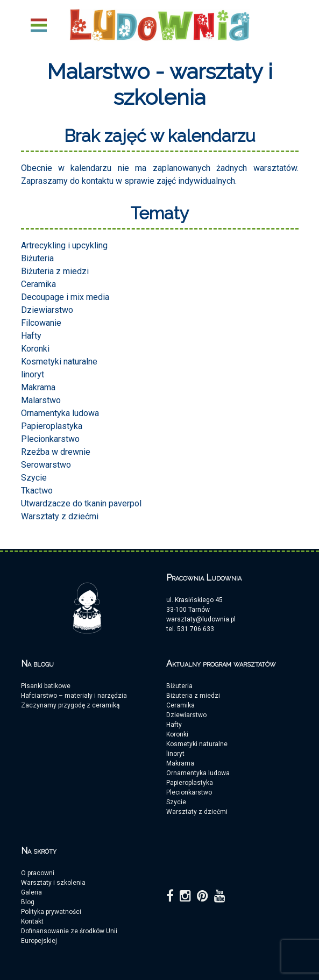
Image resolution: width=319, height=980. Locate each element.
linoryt (33, 374)
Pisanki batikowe (46, 686)
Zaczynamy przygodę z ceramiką (70, 705)
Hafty (31, 336)
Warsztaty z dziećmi (60, 516)
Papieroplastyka (52, 426)
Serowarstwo (46, 465)
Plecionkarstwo (50, 439)
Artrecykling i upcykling (64, 245)
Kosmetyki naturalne (59, 362)
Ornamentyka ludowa (60, 413)
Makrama (38, 387)
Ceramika (38, 284)
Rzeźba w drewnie (56, 452)
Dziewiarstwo (47, 310)
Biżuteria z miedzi (55, 271)
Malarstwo (41, 400)
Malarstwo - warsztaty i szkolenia (160, 84)
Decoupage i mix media (65, 297)
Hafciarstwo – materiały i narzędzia (74, 696)
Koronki (35, 349)
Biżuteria (37, 258)
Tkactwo (37, 491)
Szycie (34, 478)
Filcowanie (41, 323)
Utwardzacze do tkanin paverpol (81, 503)
